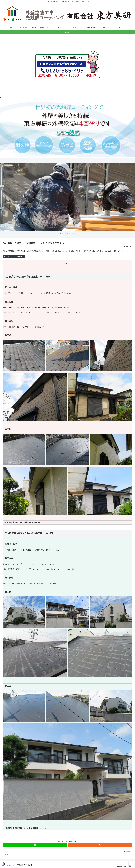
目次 (66, 263)
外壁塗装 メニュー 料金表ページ (14, 256)
